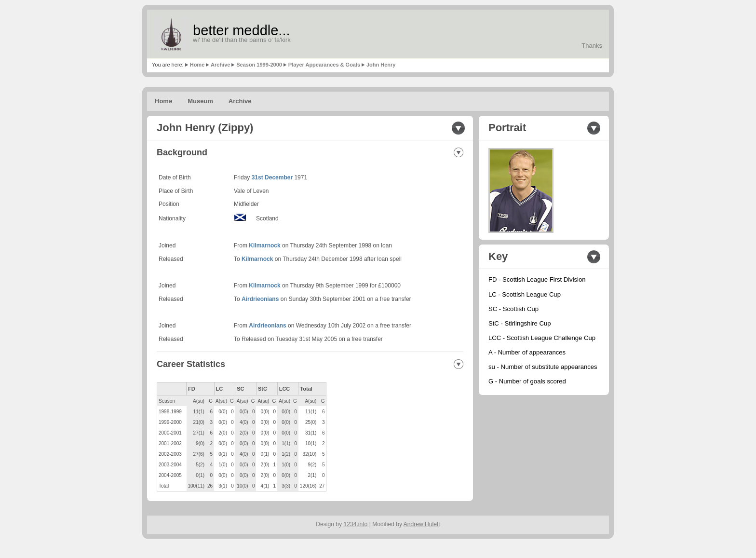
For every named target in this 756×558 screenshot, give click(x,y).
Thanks (592, 46)
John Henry (381, 65)
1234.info (356, 524)
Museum (200, 101)
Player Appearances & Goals (324, 65)
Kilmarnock (264, 245)
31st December (272, 177)
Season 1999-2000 (259, 65)
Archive (220, 65)
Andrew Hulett (422, 524)
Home (197, 65)
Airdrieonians (260, 299)
